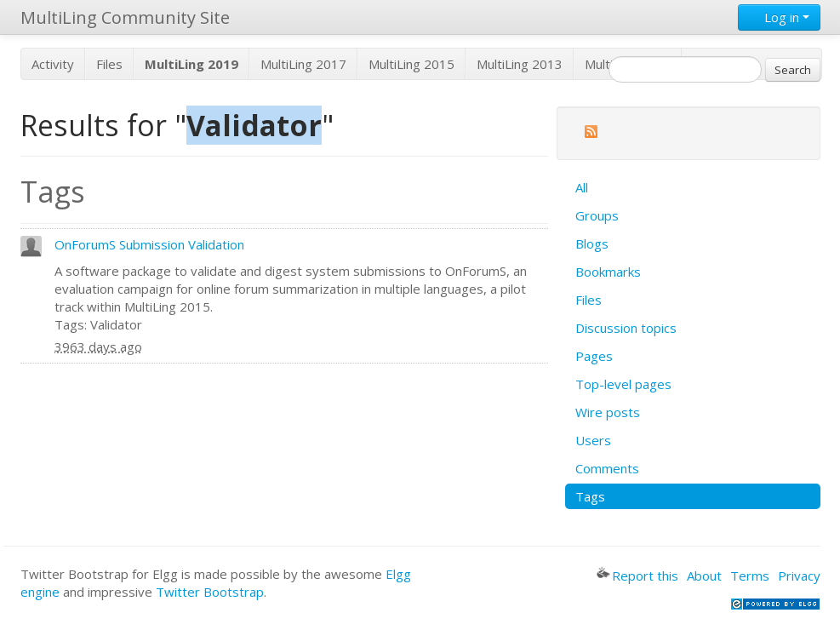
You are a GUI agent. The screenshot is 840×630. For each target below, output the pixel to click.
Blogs (592, 243)
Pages (594, 356)
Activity (53, 64)
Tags (590, 496)
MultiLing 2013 (520, 64)
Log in (779, 17)
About (704, 576)
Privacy (799, 576)
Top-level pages (623, 384)
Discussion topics (626, 328)
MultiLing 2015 (411, 64)
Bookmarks (608, 272)
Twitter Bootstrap (210, 592)
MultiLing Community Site (125, 17)
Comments (607, 468)
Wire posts (608, 412)
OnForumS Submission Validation (149, 244)
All (582, 187)
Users (593, 440)
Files (109, 64)
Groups (597, 215)
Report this (637, 576)
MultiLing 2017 (303, 64)
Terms (750, 576)
